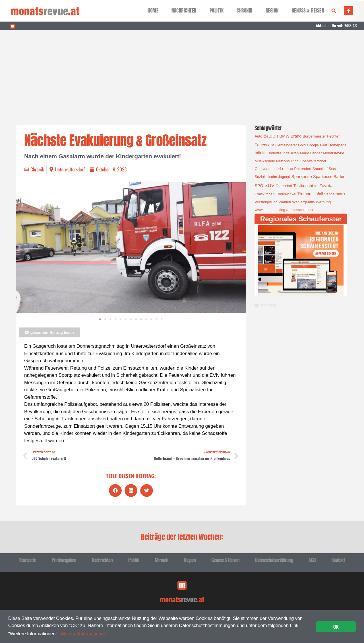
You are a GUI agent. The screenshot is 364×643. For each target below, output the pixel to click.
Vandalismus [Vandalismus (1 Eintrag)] (335, 194)
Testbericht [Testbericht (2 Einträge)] (303, 186)
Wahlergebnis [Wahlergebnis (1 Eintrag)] (304, 202)
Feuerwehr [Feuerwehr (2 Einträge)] (264, 145)
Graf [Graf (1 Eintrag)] (323, 145)
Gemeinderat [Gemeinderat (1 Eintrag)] (286, 145)
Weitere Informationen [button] (83, 634)
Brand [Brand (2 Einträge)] (296, 136)
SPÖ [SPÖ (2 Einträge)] (259, 186)
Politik (217, 11)
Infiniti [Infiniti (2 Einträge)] (260, 153)
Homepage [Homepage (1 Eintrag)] (338, 145)
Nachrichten (184, 11)
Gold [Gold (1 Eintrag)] (302, 145)
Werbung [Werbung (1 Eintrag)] (323, 202)
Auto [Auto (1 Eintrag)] (258, 136)
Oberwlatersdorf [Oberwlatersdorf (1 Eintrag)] (268, 169)
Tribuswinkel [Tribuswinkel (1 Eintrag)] (286, 194)
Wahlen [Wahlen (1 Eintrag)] (285, 202)
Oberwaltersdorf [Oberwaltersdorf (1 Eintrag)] (313, 161)
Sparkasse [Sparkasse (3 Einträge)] (302, 176)
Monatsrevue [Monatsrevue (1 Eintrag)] (333, 153)
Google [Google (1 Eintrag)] (313, 145)
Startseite (27, 560)
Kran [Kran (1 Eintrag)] (295, 153)
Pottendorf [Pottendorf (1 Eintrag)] (303, 169)
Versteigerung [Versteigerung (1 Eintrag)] (266, 202)
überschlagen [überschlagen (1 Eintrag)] (302, 210)
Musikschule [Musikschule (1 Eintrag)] (265, 161)
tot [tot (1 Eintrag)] (316, 186)
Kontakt (338, 560)
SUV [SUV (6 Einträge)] (269, 185)
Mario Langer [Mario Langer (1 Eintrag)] (311, 153)
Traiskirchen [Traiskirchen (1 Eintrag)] (264, 194)
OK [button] (336, 627)
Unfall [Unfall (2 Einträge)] (318, 194)
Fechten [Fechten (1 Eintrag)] (334, 136)
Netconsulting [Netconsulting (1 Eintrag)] (287, 161)
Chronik (245, 11)
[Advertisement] (182, 73)
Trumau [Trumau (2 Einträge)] (304, 194)
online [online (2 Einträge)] (288, 169)
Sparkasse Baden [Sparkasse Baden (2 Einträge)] (329, 177)
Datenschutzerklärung (274, 560)
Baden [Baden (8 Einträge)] (271, 136)
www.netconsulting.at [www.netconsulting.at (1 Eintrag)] (272, 210)
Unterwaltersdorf (70, 169)
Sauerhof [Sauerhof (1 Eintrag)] (320, 169)
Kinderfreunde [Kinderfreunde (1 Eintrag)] (278, 153)
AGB (312, 560)
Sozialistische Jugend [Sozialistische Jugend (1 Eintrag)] (272, 177)
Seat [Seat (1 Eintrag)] (333, 169)
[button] (334, 11)
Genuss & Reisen (308, 11)
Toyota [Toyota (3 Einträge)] (326, 186)
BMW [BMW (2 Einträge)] (285, 136)
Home (153, 11)
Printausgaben (64, 560)
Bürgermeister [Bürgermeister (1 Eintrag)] (314, 136)
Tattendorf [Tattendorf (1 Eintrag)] (284, 186)
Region (272, 11)
